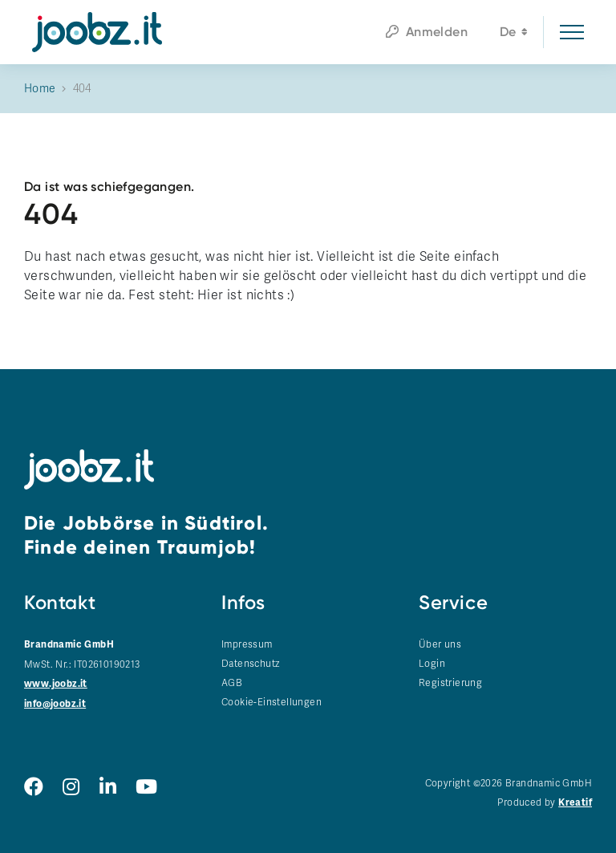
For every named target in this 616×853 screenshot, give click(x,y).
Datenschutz (250, 664)
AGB (232, 683)
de (514, 34)
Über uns (440, 644)
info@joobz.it (55, 704)
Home (40, 89)
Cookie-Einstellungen (272, 702)
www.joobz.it (56, 684)
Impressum (247, 644)
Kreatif (575, 803)
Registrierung (450, 683)
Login (432, 664)
